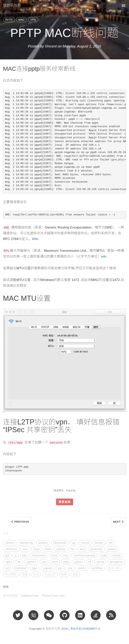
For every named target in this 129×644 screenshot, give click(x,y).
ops (44, 562)
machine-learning (84, 555)
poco (55, 562)
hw (72, 549)
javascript (96, 549)
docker (99, 543)
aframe (10, 543)
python (79, 562)
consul (85, 543)
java (82, 549)
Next (118, 522)
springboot (116, 562)
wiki (104, 256)
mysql (116, 555)
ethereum (11, 549)
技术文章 (114, 568)
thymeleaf (20, 568)
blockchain (60, 543)
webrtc (82, 568)
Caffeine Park (30, 596)
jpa (7, 555)
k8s (24, 555)
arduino (43, 543)
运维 (75, 574)
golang (61, 549)
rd (90, 562)
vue (70, 568)
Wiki (35, 239)
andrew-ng (26, 543)
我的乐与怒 (12, 5)
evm (25, 549)
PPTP (9, 20)
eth (111, 543)
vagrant (48, 568)
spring (100, 562)
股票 (64, 574)
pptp (66, 562)
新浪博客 (11, 574)
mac (66, 555)
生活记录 (50, 574)
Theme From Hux (53, 596)
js (16, 555)
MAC (21, 20)
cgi (74, 543)
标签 (6, 534)
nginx (9, 562)
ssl (7, 568)
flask (48, 549)
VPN (33, 20)
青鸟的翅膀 (10, 596)
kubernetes (39, 555)
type (35, 568)
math (104, 555)
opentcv (31, 562)
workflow (97, 568)
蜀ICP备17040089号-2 (85, 629)
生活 (36, 574)
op (19, 562)
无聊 (25, 574)
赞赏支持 (65, 502)
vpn (60, 568)
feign (37, 549)
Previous (20, 522)
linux (55, 555)
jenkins (112, 549)
